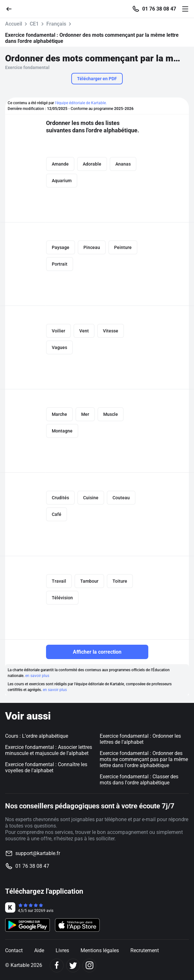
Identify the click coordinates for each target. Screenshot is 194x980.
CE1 (34, 24)
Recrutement (145, 950)
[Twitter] (73, 965)
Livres (62, 950)
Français (56, 24)
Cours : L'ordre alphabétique (37, 736)
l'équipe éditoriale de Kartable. (81, 103)
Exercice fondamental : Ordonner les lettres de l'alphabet (140, 739)
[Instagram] (89, 965)
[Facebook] (57, 965)
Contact (14, 950)
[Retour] (12, 8)
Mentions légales (100, 950)
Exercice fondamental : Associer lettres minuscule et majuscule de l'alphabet (49, 750)
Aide (39, 950)
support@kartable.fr (38, 853)
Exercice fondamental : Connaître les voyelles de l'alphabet (46, 767)
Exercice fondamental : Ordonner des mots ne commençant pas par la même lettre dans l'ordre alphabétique (144, 759)
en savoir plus (37, 676)
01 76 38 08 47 (159, 9)
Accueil (14, 24)
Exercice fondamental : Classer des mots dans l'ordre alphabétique (139, 780)
